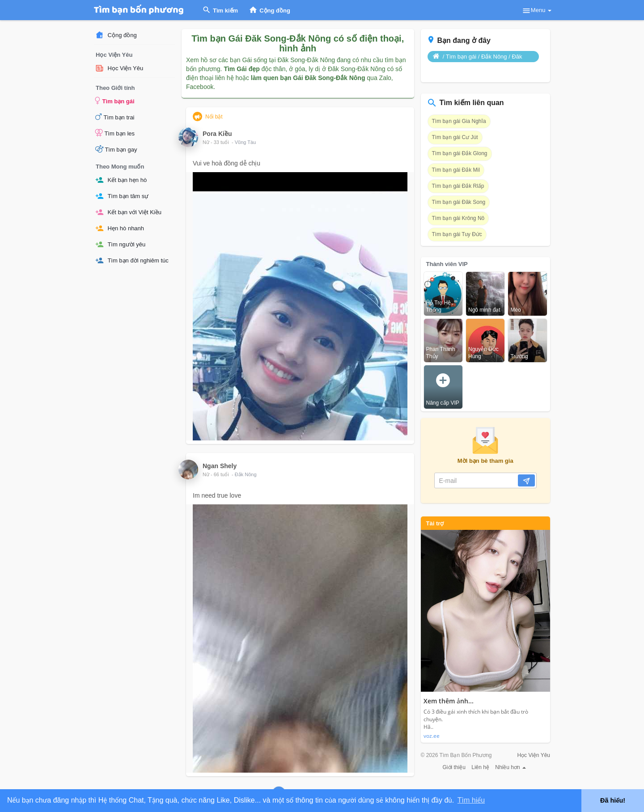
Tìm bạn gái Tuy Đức (457, 234)
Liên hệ (480, 767)
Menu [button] (537, 11)
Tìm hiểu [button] (471, 800)
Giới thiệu (454, 767)
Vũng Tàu (246, 142)
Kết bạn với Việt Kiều (128, 212)
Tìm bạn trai (115, 117)
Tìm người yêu (120, 244)
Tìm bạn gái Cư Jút (455, 137)
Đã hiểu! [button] (613, 800)
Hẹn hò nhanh (120, 228)
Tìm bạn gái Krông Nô (458, 218)
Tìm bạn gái (115, 101)
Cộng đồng (116, 35)
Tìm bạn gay (116, 149)
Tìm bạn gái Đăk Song (459, 202)
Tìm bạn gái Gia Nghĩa (459, 121)
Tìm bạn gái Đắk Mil (456, 170)
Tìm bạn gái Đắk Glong (460, 153)
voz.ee (432, 736)
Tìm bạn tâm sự (122, 196)
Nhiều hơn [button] (511, 767)
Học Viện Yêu (119, 68)
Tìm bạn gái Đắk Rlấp (458, 186)
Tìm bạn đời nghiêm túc (132, 260)
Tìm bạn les (115, 133)
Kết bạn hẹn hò (121, 180)
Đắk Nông (246, 474)
